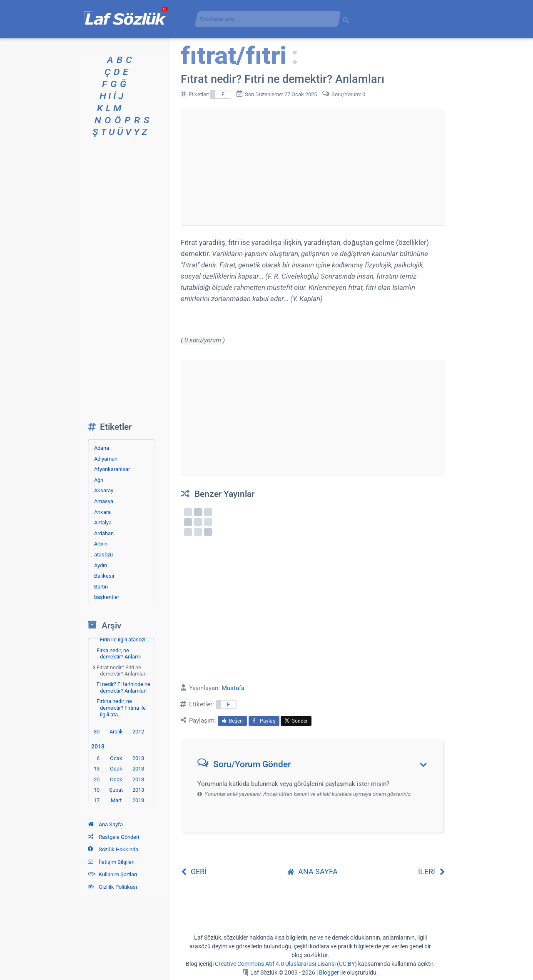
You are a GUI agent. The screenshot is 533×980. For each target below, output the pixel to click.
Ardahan (104, 533)
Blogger (329, 973)
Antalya (103, 522)
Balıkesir (104, 576)
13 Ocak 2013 (119, 769)
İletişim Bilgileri (111, 862)
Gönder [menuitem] (296, 721)
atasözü (103, 555)
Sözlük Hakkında (113, 849)
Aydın (101, 565)
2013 (100, 747)
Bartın (101, 587)
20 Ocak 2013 (119, 779)
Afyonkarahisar (112, 469)
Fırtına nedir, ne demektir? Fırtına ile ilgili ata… (121, 708)
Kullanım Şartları (112, 874)
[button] (316, 766)
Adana (102, 448)
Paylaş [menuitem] (264, 721)
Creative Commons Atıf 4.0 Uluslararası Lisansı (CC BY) (286, 964)
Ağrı (99, 480)
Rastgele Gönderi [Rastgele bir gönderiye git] (113, 837)
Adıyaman (106, 459)
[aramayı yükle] (264, 19)
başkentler (107, 597)
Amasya (104, 501)
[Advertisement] (313, 167)
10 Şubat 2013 (119, 790)
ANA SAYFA (313, 872)
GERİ (194, 872)
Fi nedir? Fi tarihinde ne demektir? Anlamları (123, 687)
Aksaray (104, 490)
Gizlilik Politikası (112, 887)
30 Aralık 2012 (119, 732)
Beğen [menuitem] (232, 721)
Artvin (101, 544)
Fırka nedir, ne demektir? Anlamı (119, 654)
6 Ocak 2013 (120, 758)
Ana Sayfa (105, 824)
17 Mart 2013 (119, 800)
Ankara (102, 512)
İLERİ (432, 872)
